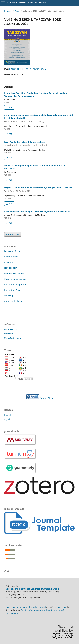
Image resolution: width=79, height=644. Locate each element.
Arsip (17, 11)
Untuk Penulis (10, 334)
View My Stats (46, 398)
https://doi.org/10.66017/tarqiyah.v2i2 (28, 69)
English (8, 415)
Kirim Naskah (13, 234)
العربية (7, 419)
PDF (10, 107)
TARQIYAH (62, 607)
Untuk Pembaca (11, 329)
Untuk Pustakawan (12, 338)
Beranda (8, 11)
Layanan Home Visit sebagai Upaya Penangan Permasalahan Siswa (37, 211)
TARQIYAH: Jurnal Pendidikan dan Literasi (27, 3)
